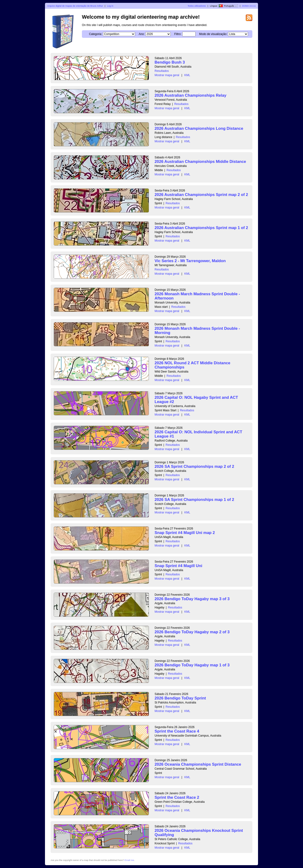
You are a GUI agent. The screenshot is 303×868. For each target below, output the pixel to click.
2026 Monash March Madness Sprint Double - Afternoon (197, 296)
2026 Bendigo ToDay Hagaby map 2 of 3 (192, 632)
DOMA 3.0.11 (249, 6)
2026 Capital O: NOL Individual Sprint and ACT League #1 (198, 434)
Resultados (162, 71)
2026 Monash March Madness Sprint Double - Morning (197, 331)
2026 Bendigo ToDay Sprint (180, 698)
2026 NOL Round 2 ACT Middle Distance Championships (192, 365)
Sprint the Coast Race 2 (177, 797)
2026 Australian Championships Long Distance (199, 128)
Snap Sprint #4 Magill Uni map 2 (185, 533)
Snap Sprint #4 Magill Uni (178, 566)
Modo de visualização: (213, 34)
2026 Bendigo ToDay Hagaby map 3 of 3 (192, 599)
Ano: (142, 34)
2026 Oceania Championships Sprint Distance (198, 764)
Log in (110, 6)
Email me (129, 860)
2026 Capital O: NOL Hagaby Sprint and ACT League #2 (196, 400)
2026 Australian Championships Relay (190, 95)
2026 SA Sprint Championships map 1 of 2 (194, 500)
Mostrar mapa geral (167, 75)
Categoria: (96, 34)
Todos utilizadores (197, 6)
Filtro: (178, 34)
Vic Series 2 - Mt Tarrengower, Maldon (190, 261)
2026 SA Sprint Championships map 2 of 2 (194, 467)
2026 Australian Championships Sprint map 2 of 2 (201, 195)
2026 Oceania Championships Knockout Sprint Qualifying (199, 833)
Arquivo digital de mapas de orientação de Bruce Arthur (75, 6)
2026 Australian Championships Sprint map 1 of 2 (201, 228)
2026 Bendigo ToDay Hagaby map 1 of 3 (192, 665)
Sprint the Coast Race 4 (177, 731)
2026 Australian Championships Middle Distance (200, 162)
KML (187, 75)
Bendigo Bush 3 (170, 62)
